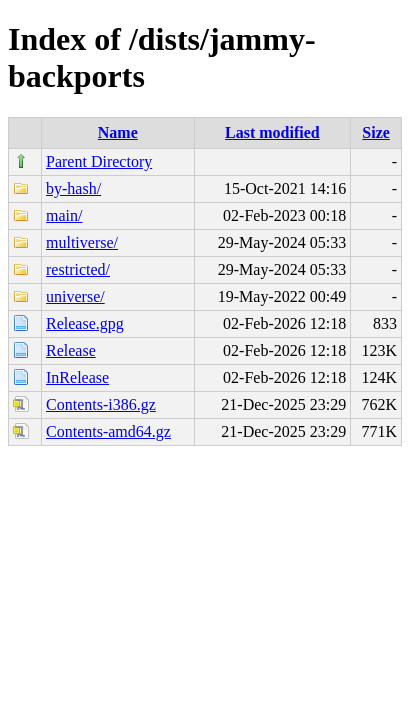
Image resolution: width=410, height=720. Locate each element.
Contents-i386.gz (101, 404)
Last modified (272, 132)
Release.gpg (85, 323)
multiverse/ (82, 242)
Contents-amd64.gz (108, 431)
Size (376, 132)
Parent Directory (99, 161)
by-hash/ (73, 188)
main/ (64, 215)
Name (118, 132)
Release (71, 350)
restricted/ (78, 269)
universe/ (75, 296)
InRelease (77, 377)
